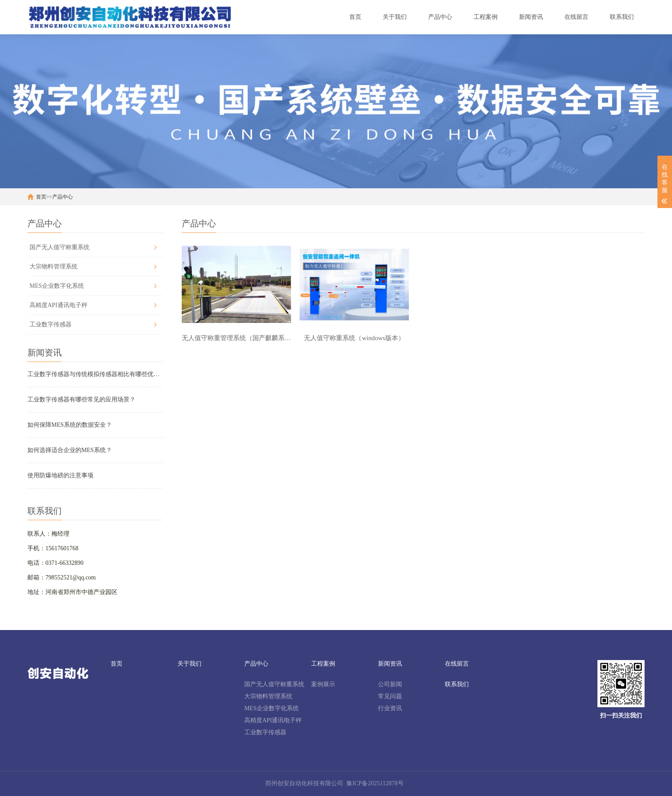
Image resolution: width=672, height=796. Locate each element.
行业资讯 (390, 708)
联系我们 (457, 684)
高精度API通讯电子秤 (58, 305)
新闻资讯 (390, 664)
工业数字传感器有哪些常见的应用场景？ (81, 400)
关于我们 (189, 664)
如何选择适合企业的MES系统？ (70, 450)
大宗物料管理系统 (54, 267)
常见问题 (390, 696)
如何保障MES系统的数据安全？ (70, 425)
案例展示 (323, 684)
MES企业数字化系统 (57, 286)
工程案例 (323, 664)
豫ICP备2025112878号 (375, 783)
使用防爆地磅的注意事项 (60, 475)
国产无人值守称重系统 (60, 247)
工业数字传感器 (51, 324)
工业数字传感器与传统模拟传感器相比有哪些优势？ (95, 374)
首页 (41, 197)
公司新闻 (390, 684)
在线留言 (457, 664)
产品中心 (63, 197)
